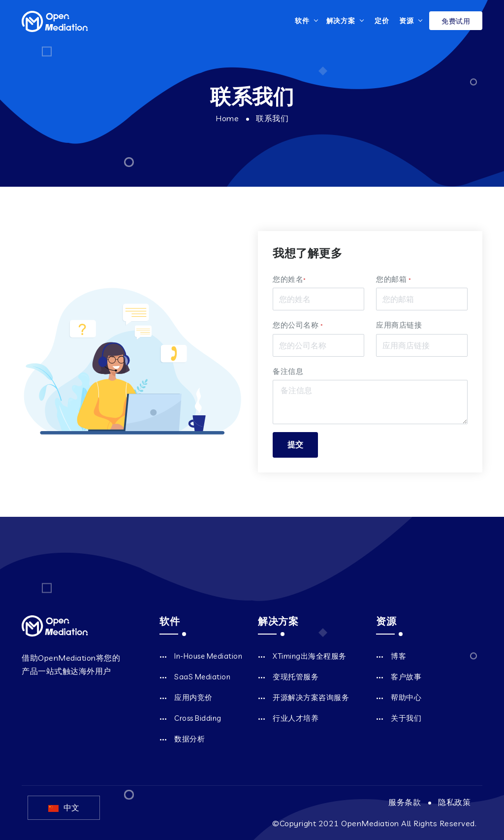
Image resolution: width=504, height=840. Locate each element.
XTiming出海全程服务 (310, 656)
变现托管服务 (296, 677)
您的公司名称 (298, 325)
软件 (302, 21)
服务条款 (405, 802)
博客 (398, 656)
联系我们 (272, 118)
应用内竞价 (193, 697)
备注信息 (288, 371)
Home (227, 118)
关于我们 (406, 718)
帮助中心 (406, 697)
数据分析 (189, 739)
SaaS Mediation (202, 677)
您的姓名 (289, 279)
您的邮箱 (394, 279)
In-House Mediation (208, 656)
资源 (407, 21)
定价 (382, 21)
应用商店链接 (399, 325)
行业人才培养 (296, 718)
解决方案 (341, 21)
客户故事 (406, 677)
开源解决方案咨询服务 (311, 697)
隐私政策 (454, 802)
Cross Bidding (198, 718)
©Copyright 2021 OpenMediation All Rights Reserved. (374, 823)
